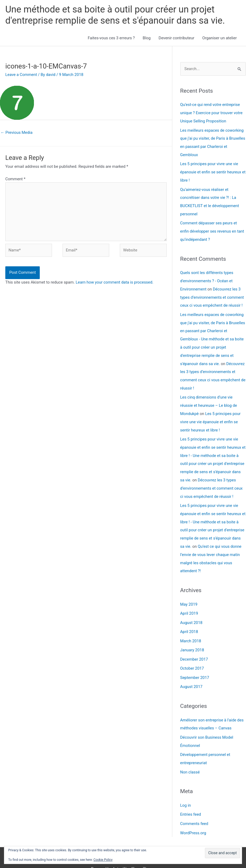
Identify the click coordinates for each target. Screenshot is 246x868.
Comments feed (194, 809)
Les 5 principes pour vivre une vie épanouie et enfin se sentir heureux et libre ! (211, 171)
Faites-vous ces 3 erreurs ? (111, 38)
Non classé (190, 758)
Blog (147, 38)
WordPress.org (193, 818)
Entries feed (191, 800)
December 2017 (194, 647)
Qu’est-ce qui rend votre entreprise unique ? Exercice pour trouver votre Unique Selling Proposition (212, 113)
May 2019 (189, 593)
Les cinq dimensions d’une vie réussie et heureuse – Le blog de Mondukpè (209, 399)
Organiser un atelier (219, 38)
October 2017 (192, 656)
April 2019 (189, 602)
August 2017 (192, 674)
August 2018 (192, 611)
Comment (15, 179)
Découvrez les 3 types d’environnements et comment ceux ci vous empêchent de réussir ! (212, 293)
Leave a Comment (21, 75)
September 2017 (195, 665)
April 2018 (189, 620)
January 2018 (192, 638)
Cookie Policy (103, 860)
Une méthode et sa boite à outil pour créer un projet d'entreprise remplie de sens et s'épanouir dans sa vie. (116, 15)
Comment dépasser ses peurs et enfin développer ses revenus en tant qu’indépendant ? (212, 228)
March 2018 (191, 629)
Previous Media (17, 132)
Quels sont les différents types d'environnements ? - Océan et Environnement (207, 277)
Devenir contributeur (176, 38)
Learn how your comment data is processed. (115, 283)
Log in (186, 791)
